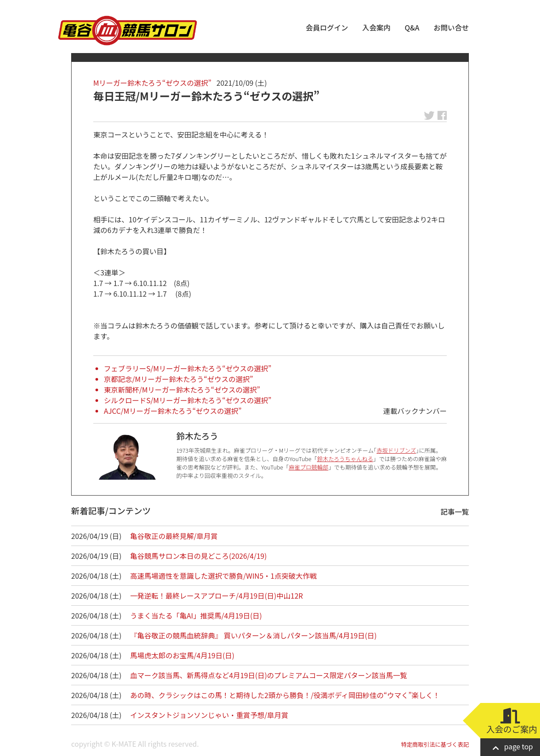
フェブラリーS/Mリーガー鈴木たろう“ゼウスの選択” (188, 368)
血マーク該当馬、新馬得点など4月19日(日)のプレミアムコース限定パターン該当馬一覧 (269, 675)
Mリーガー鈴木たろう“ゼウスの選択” (152, 83)
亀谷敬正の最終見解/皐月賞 (174, 536)
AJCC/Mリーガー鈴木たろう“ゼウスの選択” (173, 411)
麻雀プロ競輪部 (308, 467)
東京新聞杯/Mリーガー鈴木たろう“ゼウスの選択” (182, 389)
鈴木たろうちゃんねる (345, 459)
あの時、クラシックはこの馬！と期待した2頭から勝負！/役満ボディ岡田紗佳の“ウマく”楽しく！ (285, 695)
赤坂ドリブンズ (396, 450)
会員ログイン (327, 27)
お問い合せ (451, 27)
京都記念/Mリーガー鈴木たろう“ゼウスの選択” (179, 379)
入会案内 (376, 27)
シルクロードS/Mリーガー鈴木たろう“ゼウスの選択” (188, 400)
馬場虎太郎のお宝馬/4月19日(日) (183, 655)
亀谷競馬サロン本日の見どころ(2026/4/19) (199, 556)
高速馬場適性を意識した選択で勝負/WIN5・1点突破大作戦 (224, 576)
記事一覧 (455, 512)
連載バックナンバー (415, 411)
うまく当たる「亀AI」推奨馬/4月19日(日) (196, 615)
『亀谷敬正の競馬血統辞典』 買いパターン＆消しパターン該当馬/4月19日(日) (254, 635)
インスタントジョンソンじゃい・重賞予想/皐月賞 (209, 715)
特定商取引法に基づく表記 (435, 744)
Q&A (412, 27)
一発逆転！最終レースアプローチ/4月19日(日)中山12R (217, 596)
